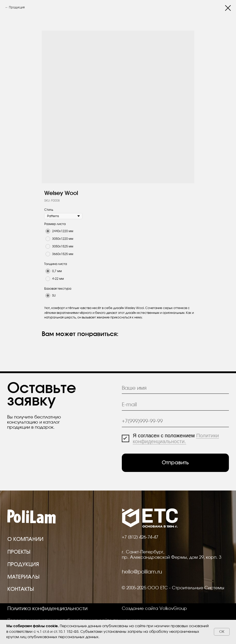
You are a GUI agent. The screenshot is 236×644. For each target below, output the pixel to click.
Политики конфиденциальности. (176, 438)
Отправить (175, 463)
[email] (175, 405)
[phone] (175, 422)
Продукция (17, 7)
